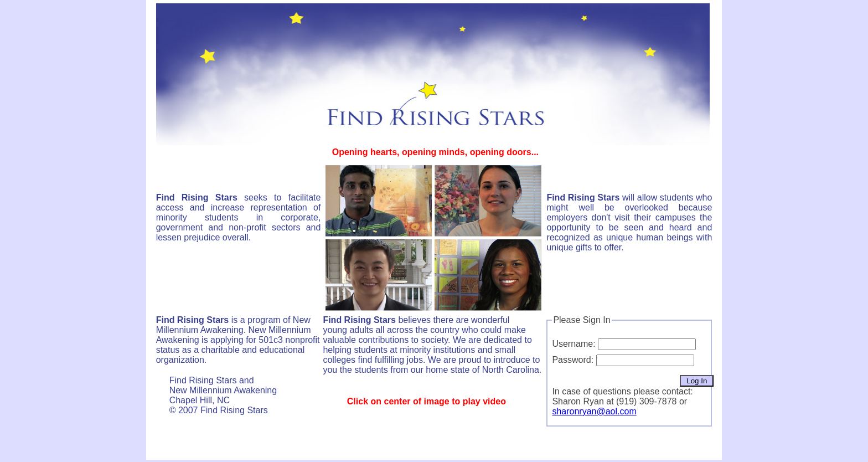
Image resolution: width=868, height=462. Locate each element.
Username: (573, 344)
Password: (573, 360)
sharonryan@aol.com (594, 411)
